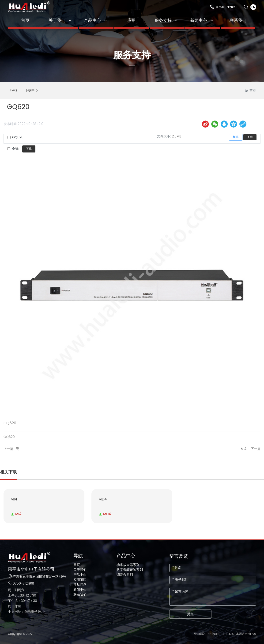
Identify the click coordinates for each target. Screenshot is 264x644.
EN (253, 7)
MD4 (103, 499)
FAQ (14, 90)
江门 (224, 634)
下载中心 (31, 90)
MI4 (244, 449)
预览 (236, 137)
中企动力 (214, 634)
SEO (232, 634)
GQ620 (18, 137)
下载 (250, 137)
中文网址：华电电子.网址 (26, 612)
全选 (15, 149)
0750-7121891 (227, 7)
